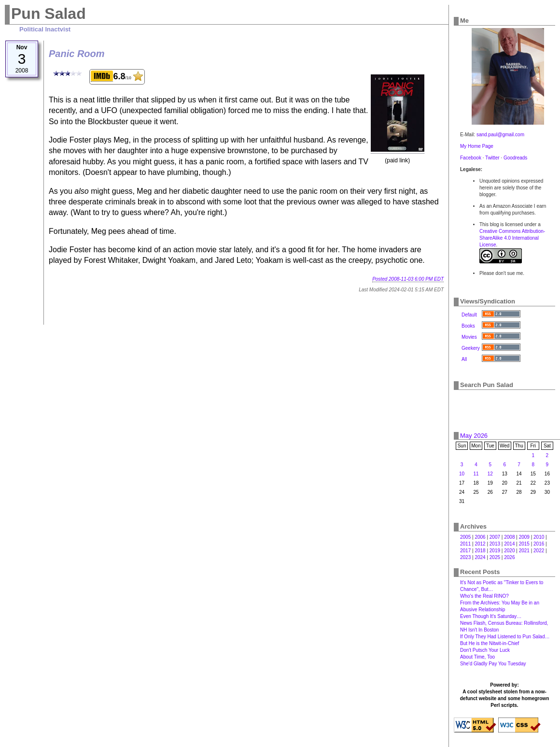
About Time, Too (477, 657)
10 (462, 474)
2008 (509, 537)
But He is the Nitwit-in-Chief (490, 643)
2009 (524, 537)
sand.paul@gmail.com (500, 135)
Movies (469, 337)
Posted (408, 279)
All (464, 359)
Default (469, 315)
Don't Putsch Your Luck (485, 650)
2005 (465, 537)
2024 (480, 557)
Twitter (492, 158)
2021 (524, 551)
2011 (465, 544)
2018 (480, 551)
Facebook (471, 158)
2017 (465, 551)
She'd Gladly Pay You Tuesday (493, 664)
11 (476, 474)
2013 (495, 544)
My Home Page (477, 146)
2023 (465, 557)
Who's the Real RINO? (484, 596)
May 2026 (474, 436)
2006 (480, 537)
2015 (524, 544)
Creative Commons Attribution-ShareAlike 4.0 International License (512, 238)
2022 (539, 551)
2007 (495, 537)
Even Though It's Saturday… (491, 616)
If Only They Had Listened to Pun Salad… (505, 637)
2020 (509, 551)
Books (468, 326)
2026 (509, 557)
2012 (480, 544)
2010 (539, 537)
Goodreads (515, 158)
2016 (539, 544)
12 (490, 474)
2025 (495, 557)
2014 (509, 544)
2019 (495, 551)
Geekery (471, 348)
